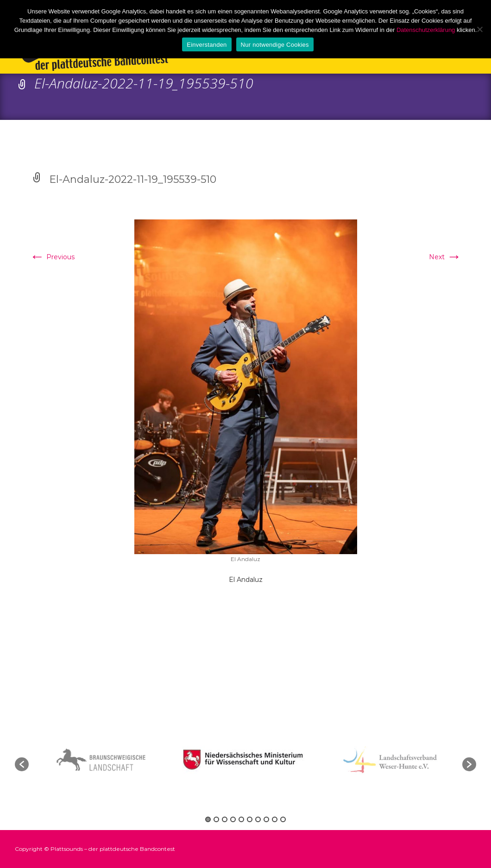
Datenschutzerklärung (426, 30)
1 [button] (208, 819)
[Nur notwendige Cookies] (479, 29)
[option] (245, 760)
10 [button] (283, 819)
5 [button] (241, 819)
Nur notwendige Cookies (275, 45)
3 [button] (225, 819)
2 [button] (216, 819)
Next (445, 257)
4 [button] (233, 819)
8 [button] (266, 819)
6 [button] (250, 819)
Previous (52, 257)
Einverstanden (207, 45)
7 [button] (258, 819)
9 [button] (275, 819)
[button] (22, 764)
